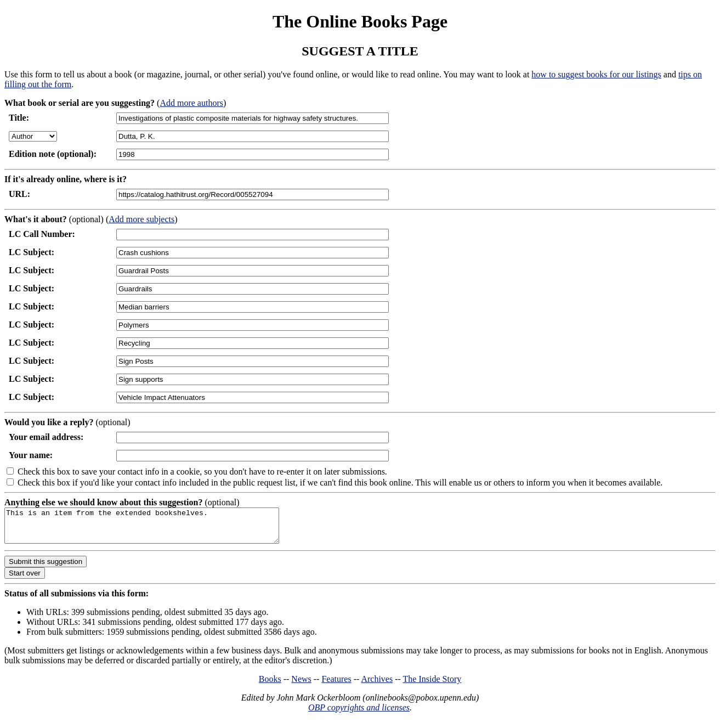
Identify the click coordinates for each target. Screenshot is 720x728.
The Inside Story (432, 685)
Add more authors (191, 103)
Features (336, 685)
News (301, 685)
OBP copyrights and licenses (359, 714)
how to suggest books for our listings (596, 74)
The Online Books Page (360, 21)
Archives (377, 685)
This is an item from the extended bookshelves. (158, 529)
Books (270, 685)
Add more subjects (141, 219)
